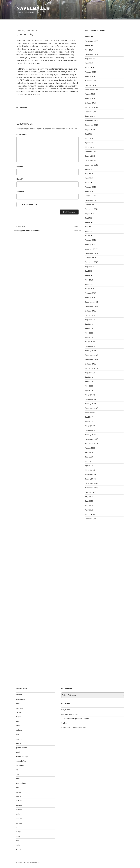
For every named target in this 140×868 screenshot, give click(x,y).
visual (18, 836)
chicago (19, 712)
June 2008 (89, 382)
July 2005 (89, 497)
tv (17, 827)
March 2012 (90, 182)
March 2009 (90, 342)
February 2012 (90, 187)
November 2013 (91, 121)
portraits (19, 801)
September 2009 (92, 315)
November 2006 (91, 439)
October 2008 (91, 364)
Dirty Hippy (65, 710)
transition (19, 823)
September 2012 (91, 165)
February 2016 (91, 72)
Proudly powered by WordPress (28, 862)
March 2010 (90, 289)
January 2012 (90, 191)
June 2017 (89, 45)
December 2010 (91, 249)
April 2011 (89, 231)
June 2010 (89, 275)
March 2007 (90, 426)
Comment (22, 134)
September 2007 (92, 413)
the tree (64, 723)
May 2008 (89, 386)
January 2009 (90, 351)
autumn (19, 695)
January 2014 (90, 116)
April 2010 (89, 284)
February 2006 (91, 474)
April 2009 (89, 337)
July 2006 (89, 452)
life (17, 770)
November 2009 (91, 306)
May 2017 (89, 50)
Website (20, 191)
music (18, 779)
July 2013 (89, 134)
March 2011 (90, 236)
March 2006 (90, 470)
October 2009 (91, 311)
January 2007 (90, 435)
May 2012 (89, 174)
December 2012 (91, 160)
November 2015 (91, 81)
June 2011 (89, 222)
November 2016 (91, 54)
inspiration (20, 765)
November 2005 (91, 488)
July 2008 (89, 377)
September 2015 (91, 90)
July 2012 (89, 169)
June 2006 (89, 457)
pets (17, 787)
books (18, 703)
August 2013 (90, 129)
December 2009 (91, 302)
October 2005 (91, 492)
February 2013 (91, 152)
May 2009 (89, 333)
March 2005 (90, 514)
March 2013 (90, 147)
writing (18, 849)
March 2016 (90, 67)
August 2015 (90, 94)
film (17, 734)
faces (18, 721)
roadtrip (19, 805)
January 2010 (90, 297)
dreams (24, 107)
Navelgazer (33, 8)
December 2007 (91, 408)
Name (20, 167)
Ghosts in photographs (70, 714)
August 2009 (90, 320)
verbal (18, 832)
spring (18, 814)
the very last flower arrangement (74, 727)
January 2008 (90, 404)
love (17, 774)
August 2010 (90, 267)
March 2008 (90, 395)
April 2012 (89, 178)
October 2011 (90, 205)
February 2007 (91, 430)
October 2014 (90, 103)
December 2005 (91, 483)
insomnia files (21, 761)
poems (18, 796)
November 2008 (91, 359)
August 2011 (90, 213)
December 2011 (91, 196)
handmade (20, 752)
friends (18, 743)
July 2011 (89, 218)
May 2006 (89, 461)
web (17, 841)
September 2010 (92, 262)
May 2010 (89, 280)
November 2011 (91, 200)
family (18, 726)
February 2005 (91, 519)
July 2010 (89, 271)
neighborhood (21, 783)
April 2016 (89, 63)
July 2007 (89, 417)
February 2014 (91, 112)
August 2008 (90, 373)
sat (35, 31)
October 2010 (90, 258)
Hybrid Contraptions (23, 756)
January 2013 (90, 156)
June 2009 (89, 328)
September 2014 (91, 107)
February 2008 (91, 399)
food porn (19, 739)
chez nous (20, 708)
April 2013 (89, 143)
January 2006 (90, 479)
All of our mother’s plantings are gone (75, 719)
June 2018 (89, 36)
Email (20, 179)
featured (19, 730)
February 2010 (91, 293)
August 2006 (90, 448)
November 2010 (91, 253)
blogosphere (20, 699)
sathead (19, 810)
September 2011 (91, 209)
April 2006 (89, 466)
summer (19, 818)
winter (18, 845)
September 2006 (92, 443)
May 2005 (89, 505)
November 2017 (91, 41)
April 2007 (89, 421)
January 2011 (90, 244)
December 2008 (91, 355)
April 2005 (89, 510)
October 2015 (90, 85)
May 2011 (89, 227)
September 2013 (91, 125)
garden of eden (21, 748)
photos (18, 792)
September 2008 (92, 368)
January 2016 (90, 76)
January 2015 (90, 98)
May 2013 (89, 138)
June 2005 (89, 501)
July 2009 (89, 324)
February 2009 (91, 346)
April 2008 (89, 390)
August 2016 (90, 59)
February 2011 (90, 240)
